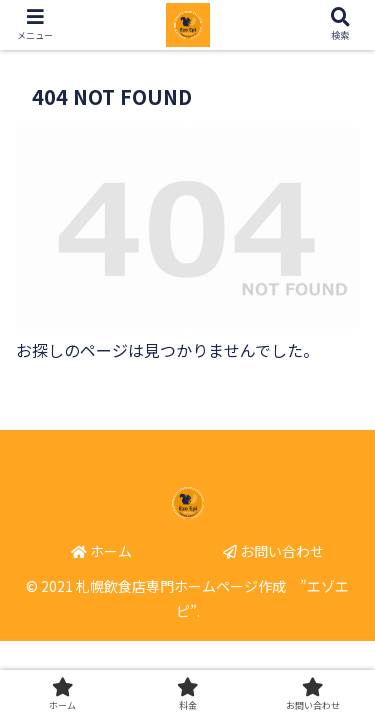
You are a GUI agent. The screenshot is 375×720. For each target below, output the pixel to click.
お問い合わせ (273, 551)
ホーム (101, 551)
